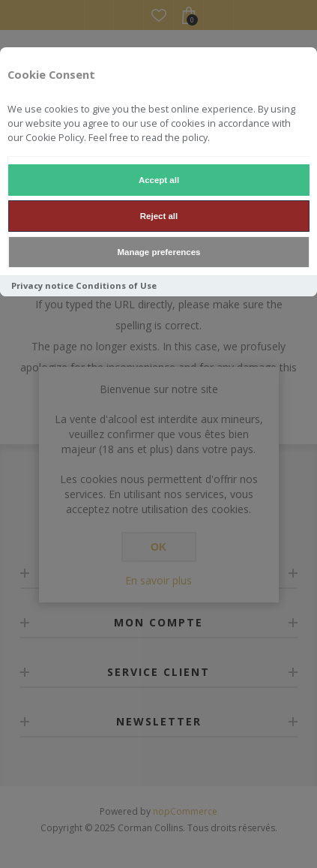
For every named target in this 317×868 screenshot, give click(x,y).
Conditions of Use (116, 285)
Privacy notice (42, 285)
